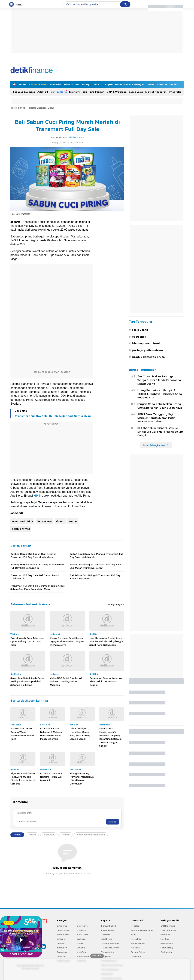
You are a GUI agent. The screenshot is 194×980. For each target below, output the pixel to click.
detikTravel (83, 926)
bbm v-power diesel (146, 343)
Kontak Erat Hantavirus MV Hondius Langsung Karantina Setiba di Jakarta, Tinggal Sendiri (110, 737)
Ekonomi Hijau (78, 92)
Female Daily (167, 948)
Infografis (175, 92)
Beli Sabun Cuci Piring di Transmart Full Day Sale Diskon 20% (95, 577)
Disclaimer (136, 957)
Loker (150, 84)
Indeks (174, 84)
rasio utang (140, 330)
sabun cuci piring (22, 521)
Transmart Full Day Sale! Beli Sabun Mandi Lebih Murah (35, 577)
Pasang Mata (108, 930)
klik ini (38, 496)
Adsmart (43, 92)
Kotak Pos (136, 939)
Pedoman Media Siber (142, 930)
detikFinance (18, 108)
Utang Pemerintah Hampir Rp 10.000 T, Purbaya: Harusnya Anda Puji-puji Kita (160, 394)
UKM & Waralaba (117, 92)
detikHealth (83, 935)
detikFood (82, 930)
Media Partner (138, 943)
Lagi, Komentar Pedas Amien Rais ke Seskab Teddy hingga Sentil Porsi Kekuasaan (106, 641)
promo (73, 521)
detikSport (62, 948)
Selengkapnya (116, 605)
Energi (86, 84)
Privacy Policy (138, 952)
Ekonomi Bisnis (38, 84)
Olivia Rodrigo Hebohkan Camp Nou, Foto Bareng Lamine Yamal (80, 734)
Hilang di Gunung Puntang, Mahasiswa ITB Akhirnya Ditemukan (82, 779)
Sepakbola (62, 952)
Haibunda (165, 935)
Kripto (109, 84)
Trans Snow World (110, 948)
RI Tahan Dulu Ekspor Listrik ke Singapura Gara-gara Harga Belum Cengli (160, 432)
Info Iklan (135, 948)
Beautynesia (167, 943)
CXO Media (166, 952)
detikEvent (106, 939)
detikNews (62, 926)
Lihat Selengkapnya (156, 445)
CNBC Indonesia (169, 930)
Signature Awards (110, 943)
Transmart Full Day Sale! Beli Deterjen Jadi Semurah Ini (53, 416)
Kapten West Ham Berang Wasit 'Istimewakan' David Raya (22, 734)
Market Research (156, 92)
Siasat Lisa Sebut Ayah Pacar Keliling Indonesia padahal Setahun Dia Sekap (27, 681)
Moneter (162, 84)
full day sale (45, 521)
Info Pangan (97, 92)
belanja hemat (21, 529)
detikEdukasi (63, 930)
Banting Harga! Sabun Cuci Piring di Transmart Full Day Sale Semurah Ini (37, 566)
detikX (80, 943)
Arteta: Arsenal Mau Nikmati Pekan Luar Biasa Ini (52, 777)
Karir (133, 935)
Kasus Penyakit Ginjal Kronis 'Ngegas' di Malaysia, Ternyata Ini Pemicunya (67, 641)
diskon (60, 521)
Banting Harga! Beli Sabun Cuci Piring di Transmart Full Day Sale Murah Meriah (33, 555)
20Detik (81, 948)
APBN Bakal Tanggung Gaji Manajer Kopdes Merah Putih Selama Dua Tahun (156, 418)
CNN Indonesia (168, 926)
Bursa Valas (136, 92)
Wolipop (81, 939)
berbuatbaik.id (109, 926)
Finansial (56, 84)
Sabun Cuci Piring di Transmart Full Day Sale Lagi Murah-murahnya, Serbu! (95, 566)
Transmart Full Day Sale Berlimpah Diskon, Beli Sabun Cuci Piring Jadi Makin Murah (37, 587)
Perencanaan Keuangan (130, 84)
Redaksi (135, 926)
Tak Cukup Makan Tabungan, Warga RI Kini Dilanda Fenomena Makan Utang (159, 380)
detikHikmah (83, 957)
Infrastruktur (72, 84)
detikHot (61, 943)
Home (23, 84)
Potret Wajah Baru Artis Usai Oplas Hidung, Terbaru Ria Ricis (27, 641)
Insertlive (165, 939)
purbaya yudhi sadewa (148, 350)
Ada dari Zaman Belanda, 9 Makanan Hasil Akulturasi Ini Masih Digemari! (52, 734)
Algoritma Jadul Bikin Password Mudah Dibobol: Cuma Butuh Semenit (23, 779)
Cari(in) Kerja (59, 92)
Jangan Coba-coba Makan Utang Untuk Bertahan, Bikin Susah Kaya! (160, 406)
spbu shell (139, 337)
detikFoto (82, 952)
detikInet (61, 939)
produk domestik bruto (148, 357)
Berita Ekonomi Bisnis (42, 108)
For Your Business (24, 92)
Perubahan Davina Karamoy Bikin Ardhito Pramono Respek (106, 681)
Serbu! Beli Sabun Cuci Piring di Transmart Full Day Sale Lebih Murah (96, 555)
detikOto (61, 957)
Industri (98, 84)
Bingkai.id (106, 957)
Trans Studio (108, 952)
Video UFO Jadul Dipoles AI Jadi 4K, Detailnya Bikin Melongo (66, 681)
